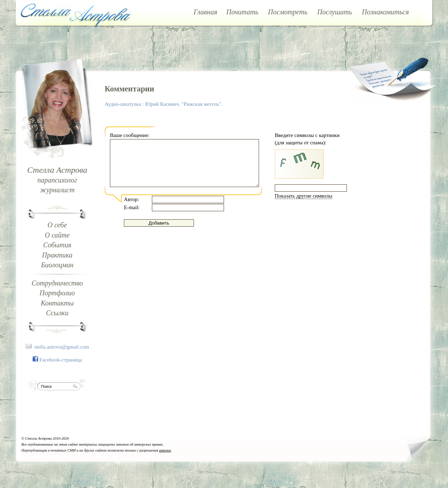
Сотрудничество (57, 283)
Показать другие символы (303, 196)
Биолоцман (57, 265)
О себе (57, 225)
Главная (205, 12)
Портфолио (57, 293)
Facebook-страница (61, 360)
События (57, 245)
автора (165, 450)
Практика (57, 255)
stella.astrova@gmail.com (62, 347)
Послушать (334, 12)
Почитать (243, 12)
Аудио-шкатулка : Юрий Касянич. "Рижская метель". (164, 104)
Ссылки (57, 313)
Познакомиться (385, 12)
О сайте (57, 235)
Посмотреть (288, 12)
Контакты (57, 303)
